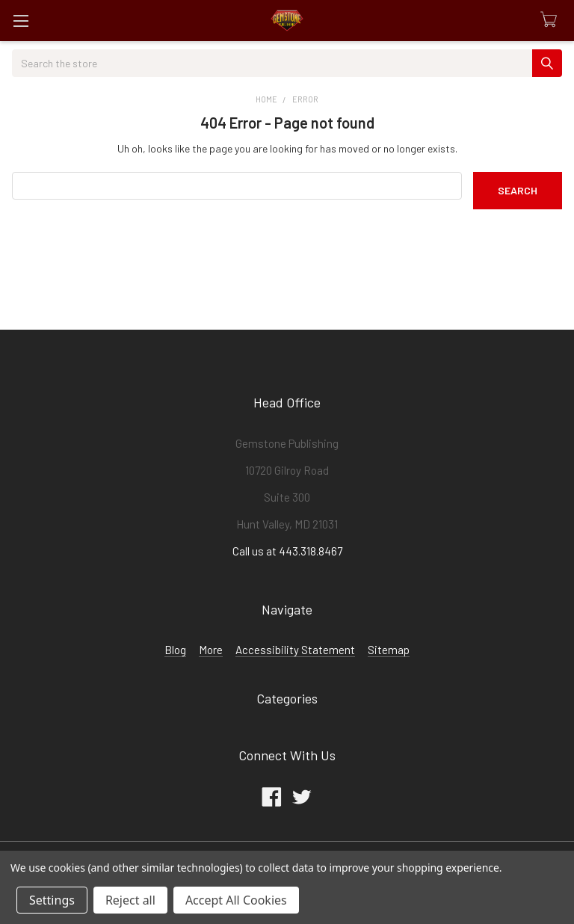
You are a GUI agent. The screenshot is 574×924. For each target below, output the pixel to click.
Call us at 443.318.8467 (287, 551)
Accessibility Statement (295, 650)
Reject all (130, 900)
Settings (52, 900)
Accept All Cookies (236, 900)
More (211, 650)
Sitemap (389, 650)
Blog (175, 650)
